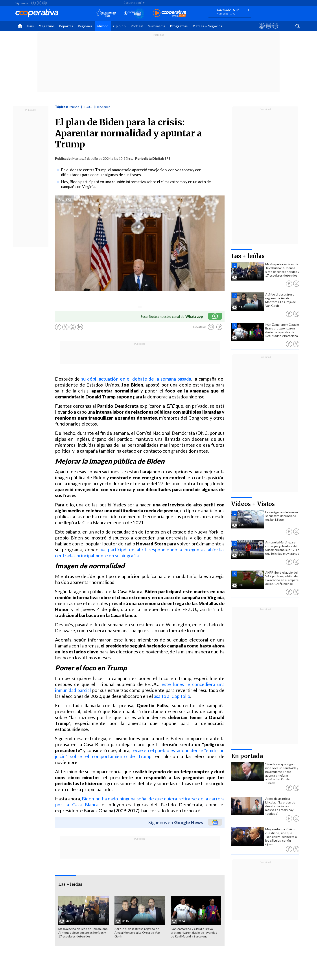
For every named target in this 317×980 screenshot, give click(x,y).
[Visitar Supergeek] (275, 30)
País (30, 26)
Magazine (46, 26)
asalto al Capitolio (172, 696)
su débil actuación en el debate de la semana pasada (136, 379)
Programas (179, 26)
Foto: (62, 199)
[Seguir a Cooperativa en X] (39, 3)
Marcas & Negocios (207, 26)
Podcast (137, 26)
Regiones (85, 26)
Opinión (119, 26)
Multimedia (156, 26)
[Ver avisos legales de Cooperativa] (262, 30)
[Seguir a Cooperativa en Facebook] (33, 3)
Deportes (66, 26)
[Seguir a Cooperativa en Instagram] (44, 3)
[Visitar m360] (268, 30)
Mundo (103, 26)
